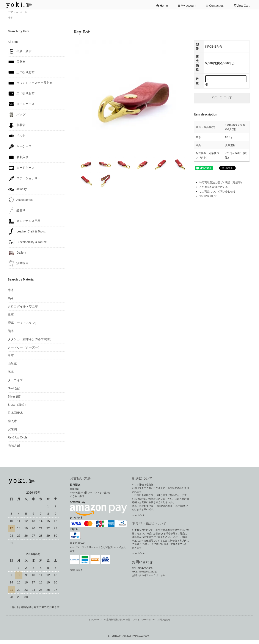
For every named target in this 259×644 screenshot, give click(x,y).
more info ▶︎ (138, 515)
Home (162, 5)
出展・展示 (20, 51)
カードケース (21, 168)
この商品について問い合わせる (217, 192)
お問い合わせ (164, 620)
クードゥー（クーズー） (24, 347)
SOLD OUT (222, 98)
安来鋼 (12, 429)
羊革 (11, 356)
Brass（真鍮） (18, 405)
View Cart (241, 5)
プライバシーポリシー (144, 620)
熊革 (11, 331)
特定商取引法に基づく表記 (117, 620)
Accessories (20, 200)
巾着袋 (17, 125)
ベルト (17, 136)
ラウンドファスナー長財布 (30, 83)
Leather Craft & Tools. (27, 232)
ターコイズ (15, 380)
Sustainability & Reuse (27, 242)
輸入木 (12, 421)
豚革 (11, 372)
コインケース (21, 104)
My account (187, 5)
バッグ (17, 115)
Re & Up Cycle (18, 437)
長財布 (17, 62)
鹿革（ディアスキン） (23, 323)
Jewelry (17, 189)
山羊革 (12, 364)
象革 (11, 315)
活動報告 (18, 263)
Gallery (17, 253)
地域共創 (14, 446)
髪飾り (17, 211)
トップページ (95, 620)
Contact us (215, 5)
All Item (13, 42)
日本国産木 (15, 413)
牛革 (11, 18)
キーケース (22, 12)
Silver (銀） (16, 396)
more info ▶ (76, 570)
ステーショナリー (24, 179)
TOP (11, 12)
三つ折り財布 (21, 72)
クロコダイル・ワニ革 (23, 306)
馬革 (11, 298)
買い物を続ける (208, 196)
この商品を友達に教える (213, 187)
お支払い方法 (80, 478)
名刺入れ (18, 157)
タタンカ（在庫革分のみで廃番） (30, 339)
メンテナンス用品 (24, 221)
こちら (162, 575)
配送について (142, 478)
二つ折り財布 (21, 94)
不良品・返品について (149, 524)
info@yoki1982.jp (148, 572)
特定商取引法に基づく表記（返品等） (221, 182)
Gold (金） (15, 388)
